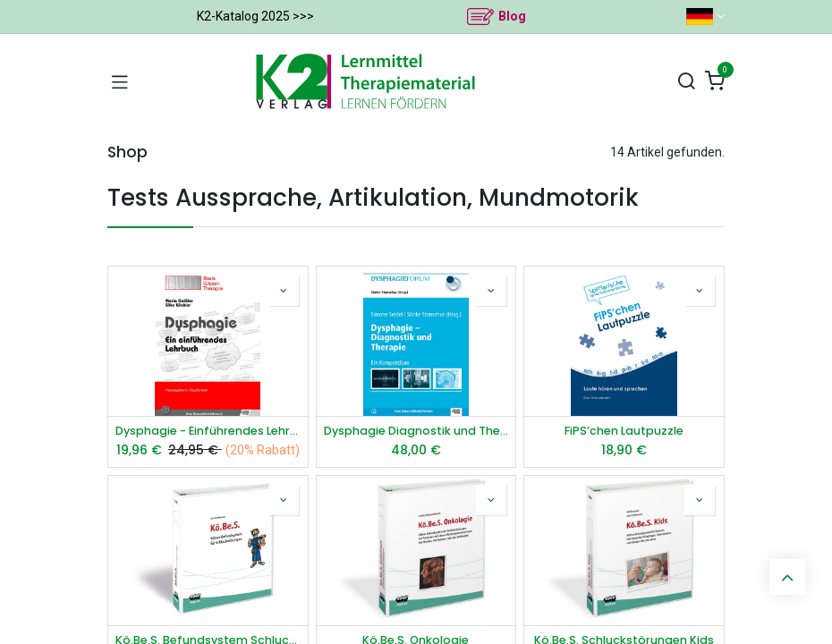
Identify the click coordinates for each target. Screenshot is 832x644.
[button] (284, 291)
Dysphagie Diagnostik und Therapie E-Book (416, 431)
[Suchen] (686, 82)
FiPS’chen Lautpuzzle (624, 431)
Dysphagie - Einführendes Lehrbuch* (208, 431)
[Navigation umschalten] (120, 81)
